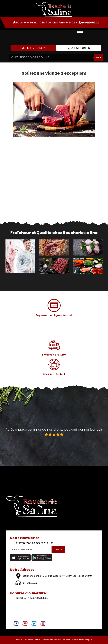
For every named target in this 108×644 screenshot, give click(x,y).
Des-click (66, 640)
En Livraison (33, 48)
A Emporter (79, 48)
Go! (99, 57)
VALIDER (58, 549)
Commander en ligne (82, 640)
